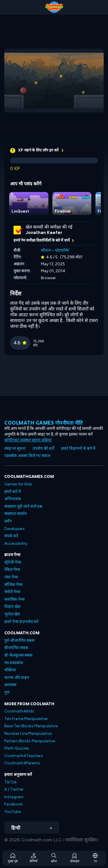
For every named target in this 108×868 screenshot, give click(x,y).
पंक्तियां (10, 670)
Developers (15, 529)
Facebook (14, 804)
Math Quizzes (17, 748)
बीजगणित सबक (16, 648)
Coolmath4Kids (19, 711)
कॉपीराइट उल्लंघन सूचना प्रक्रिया (28, 440)
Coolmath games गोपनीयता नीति (44, 423)
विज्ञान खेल (12, 607)
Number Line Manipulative (28, 733)
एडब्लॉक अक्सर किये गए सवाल (27, 456)
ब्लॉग (8, 521)
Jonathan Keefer (44, 233)
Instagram (14, 797)
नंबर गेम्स (11, 577)
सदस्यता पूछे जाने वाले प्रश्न (23, 506)
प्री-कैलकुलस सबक (18, 655)
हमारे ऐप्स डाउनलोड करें (21, 622)
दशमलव (10, 685)
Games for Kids (18, 484)
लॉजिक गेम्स (13, 585)
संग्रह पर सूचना (15, 448)
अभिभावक (13, 499)
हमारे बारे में (13, 492)
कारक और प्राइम (17, 678)
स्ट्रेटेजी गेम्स (13, 562)
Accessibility (16, 543)
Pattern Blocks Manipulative (30, 741)
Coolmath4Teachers (24, 756)
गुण (7, 692)
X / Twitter (14, 789)
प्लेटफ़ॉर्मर (62, 250)
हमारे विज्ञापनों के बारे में (78, 448)
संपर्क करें (11, 536)
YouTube (13, 812)
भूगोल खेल (12, 614)
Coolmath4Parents (22, 763)
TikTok (11, 782)
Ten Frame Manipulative (26, 719)
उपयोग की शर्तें (43, 448)
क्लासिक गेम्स (14, 599)
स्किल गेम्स (12, 570)
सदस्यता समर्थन (16, 514)
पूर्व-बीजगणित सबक (19, 641)
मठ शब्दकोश (14, 663)
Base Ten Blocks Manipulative (31, 726)
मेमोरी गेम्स (12, 592)
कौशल (46, 250)
